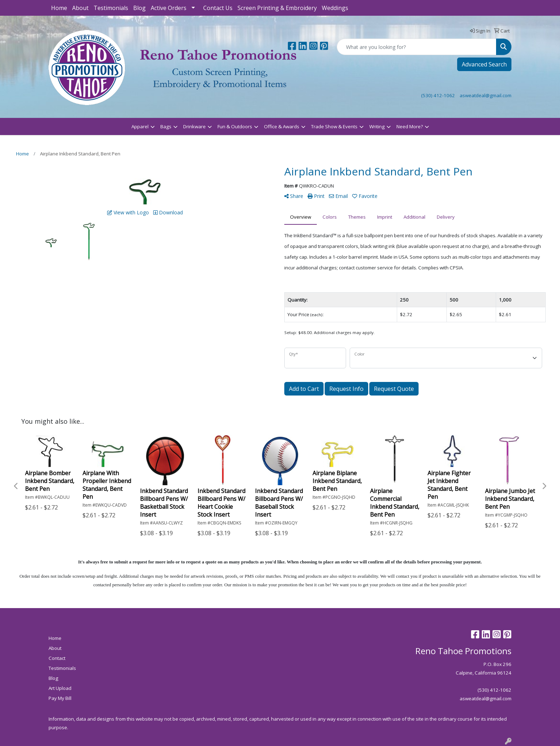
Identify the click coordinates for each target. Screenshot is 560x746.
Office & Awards (282, 126)
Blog (139, 8)
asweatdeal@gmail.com (486, 95)
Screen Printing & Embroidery (277, 8)
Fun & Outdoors (235, 126)
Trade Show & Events (334, 126)
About (80, 8)
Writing (377, 126)
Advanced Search (484, 64)
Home (59, 8)
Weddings (335, 8)
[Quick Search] (417, 47)
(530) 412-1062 (438, 95)
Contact (57, 658)
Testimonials (111, 8)
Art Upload (60, 688)
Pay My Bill (60, 698)
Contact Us (218, 8)
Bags (166, 126)
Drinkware (194, 126)
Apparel (140, 126)
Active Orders (169, 8)
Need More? (410, 126)
